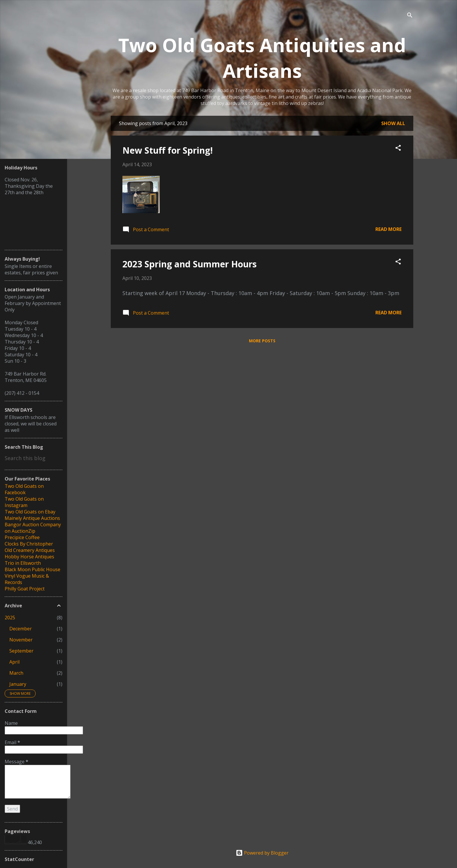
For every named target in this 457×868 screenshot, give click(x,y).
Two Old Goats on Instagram (24, 502)
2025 (10, 618)
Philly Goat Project (25, 589)
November (21, 640)
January (18, 684)
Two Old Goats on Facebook (24, 489)
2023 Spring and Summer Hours (190, 264)
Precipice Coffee (22, 537)
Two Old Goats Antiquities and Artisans (262, 58)
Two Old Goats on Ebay (30, 512)
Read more (389, 229)
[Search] (410, 16)
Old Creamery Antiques (30, 550)
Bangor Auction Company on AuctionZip (33, 528)
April (14, 662)
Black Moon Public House (32, 569)
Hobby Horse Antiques (29, 557)
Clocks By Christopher (29, 544)
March (16, 673)
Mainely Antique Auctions (32, 518)
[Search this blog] (34, 458)
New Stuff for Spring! (168, 150)
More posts (262, 341)
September (21, 651)
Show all (393, 123)
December (21, 629)
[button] (398, 149)
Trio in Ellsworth (23, 563)
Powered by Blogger (262, 853)
